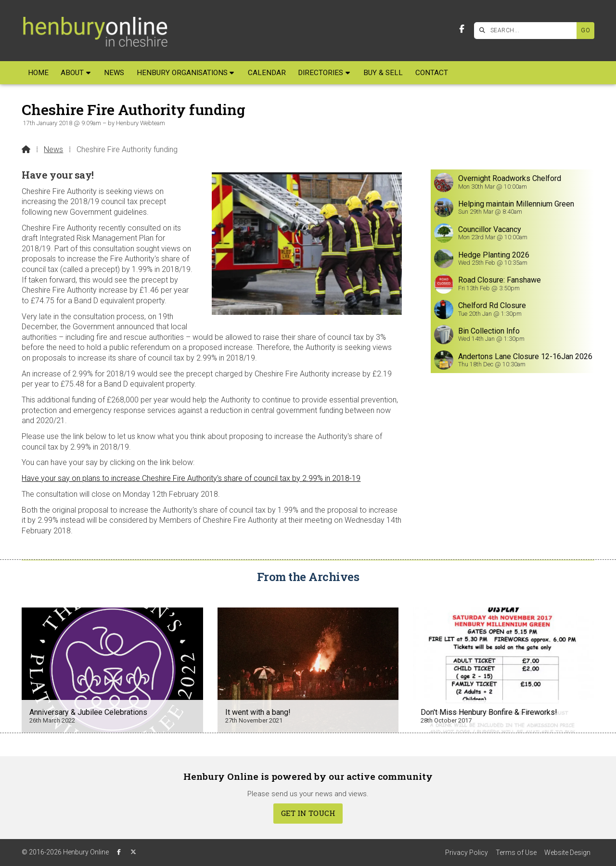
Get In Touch (308, 813)
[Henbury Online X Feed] (133, 852)
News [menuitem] (114, 73)
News (53, 149)
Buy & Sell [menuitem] (383, 73)
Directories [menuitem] (321, 73)
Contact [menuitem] (432, 73)
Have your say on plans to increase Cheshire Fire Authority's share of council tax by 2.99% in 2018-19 (191, 478)
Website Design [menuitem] (567, 853)
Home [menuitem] (38, 73)
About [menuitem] (72, 73)
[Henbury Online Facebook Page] (462, 29)
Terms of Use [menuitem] (516, 853)
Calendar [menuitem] (267, 73)
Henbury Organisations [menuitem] (182, 73)
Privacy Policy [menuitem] (467, 853)
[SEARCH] (528, 31)
